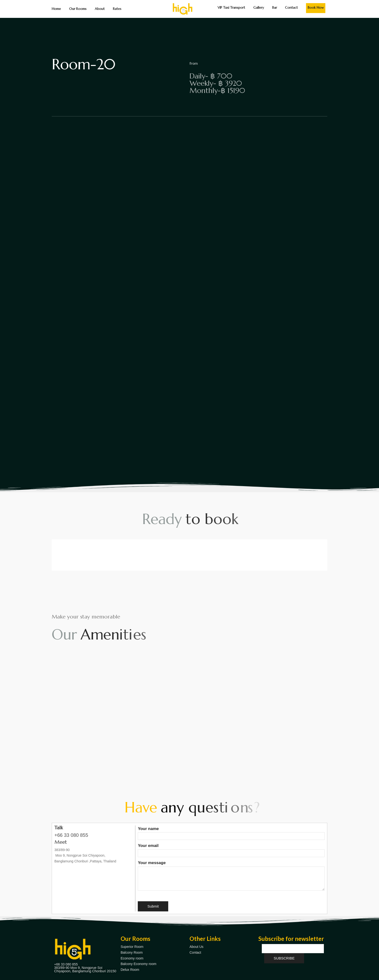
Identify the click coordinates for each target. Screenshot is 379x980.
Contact (291, 7)
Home (56, 9)
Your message (231, 876)
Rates (117, 9)
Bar (275, 7)
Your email (231, 849)
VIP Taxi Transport (231, 7)
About (100, 9)
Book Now (316, 7)
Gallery (259, 7)
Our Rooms (78, 9)
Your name (231, 832)
